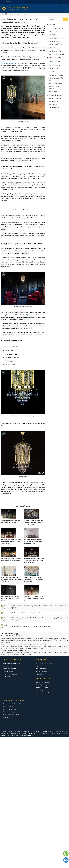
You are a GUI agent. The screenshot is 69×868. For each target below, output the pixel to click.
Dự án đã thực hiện (41, 729)
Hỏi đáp (53, 2)
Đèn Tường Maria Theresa (54, 87)
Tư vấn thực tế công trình (43, 745)
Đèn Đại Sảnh (53, 105)
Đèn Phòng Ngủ (54, 108)
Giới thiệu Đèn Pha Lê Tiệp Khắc (45, 724)
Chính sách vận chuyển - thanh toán (13, 764)
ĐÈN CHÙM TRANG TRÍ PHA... (55, 28)
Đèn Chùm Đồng (54, 35)
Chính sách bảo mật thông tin (11, 775)
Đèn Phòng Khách (55, 99)
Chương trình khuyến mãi (43, 743)
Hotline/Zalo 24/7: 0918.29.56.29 (12, 724)
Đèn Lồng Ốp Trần (55, 51)
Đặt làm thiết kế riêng (42, 748)
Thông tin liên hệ (40, 735)
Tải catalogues (6, 2)
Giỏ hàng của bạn (8, 732)
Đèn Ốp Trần (51, 48)
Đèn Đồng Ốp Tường (55, 83)
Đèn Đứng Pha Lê (54, 65)
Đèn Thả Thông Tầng (54, 58)
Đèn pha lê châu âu (29, 796)
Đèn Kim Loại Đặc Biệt (56, 44)
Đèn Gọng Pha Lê (54, 32)
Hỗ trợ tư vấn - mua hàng (10, 735)
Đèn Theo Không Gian (54, 95)
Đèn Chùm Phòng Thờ (56, 111)
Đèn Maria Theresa (55, 41)
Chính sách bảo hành (8, 767)
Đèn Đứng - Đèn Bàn (53, 62)
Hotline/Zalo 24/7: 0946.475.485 (12, 727)
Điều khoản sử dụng (8, 772)
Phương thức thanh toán (43, 754)
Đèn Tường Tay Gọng (56, 75)
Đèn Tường (51, 72)
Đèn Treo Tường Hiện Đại (56, 79)
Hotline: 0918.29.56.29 (32, 2)
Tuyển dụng (44, 2)
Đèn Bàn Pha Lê (54, 68)
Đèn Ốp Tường (53, 92)
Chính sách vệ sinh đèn (9, 770)
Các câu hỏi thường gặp (9, 729)
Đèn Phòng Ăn (53, 102)
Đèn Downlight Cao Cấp (57, 54)
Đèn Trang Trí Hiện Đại (56, 38)
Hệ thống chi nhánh (64, 2)
